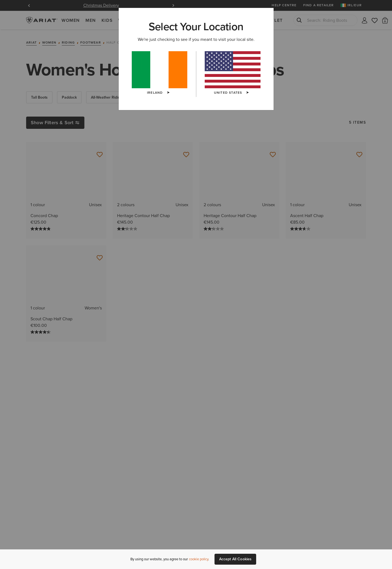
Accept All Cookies (235, 559)
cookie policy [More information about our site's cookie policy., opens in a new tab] (199, 559)
